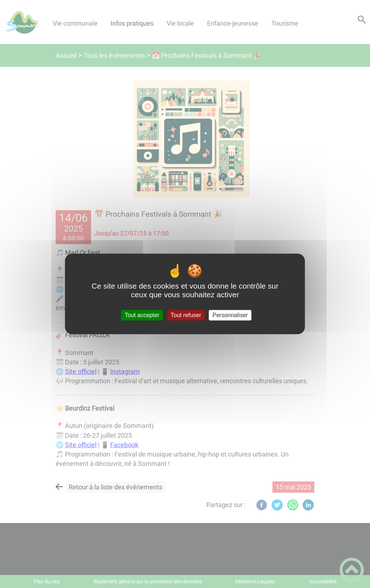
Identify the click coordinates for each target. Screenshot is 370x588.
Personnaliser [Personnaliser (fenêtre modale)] (230, 315)
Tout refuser (186, 315)
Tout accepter (142, 315)
